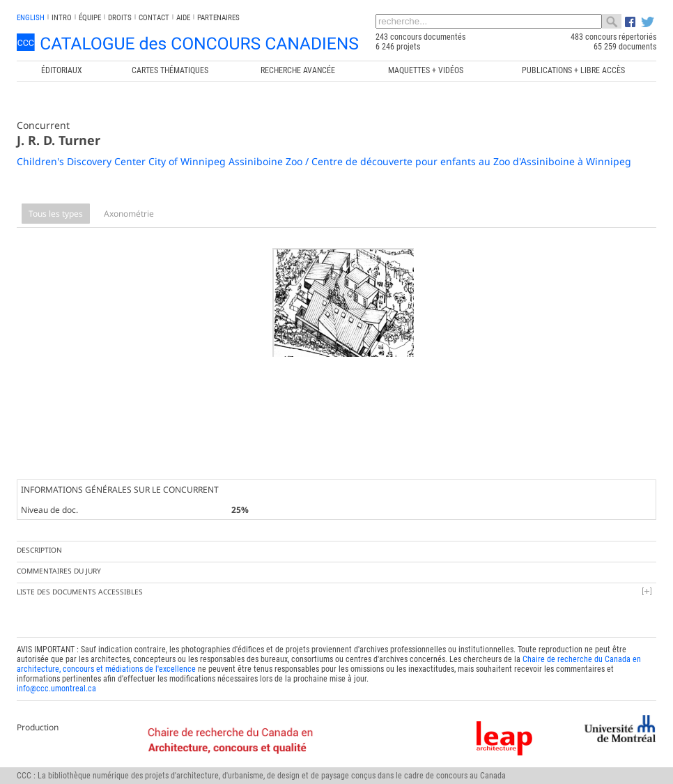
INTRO (62, 18)
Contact (154, 18)
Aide (183, 18)
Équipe (90, 18)
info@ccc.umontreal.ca (56, 676)
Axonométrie (129, 214)
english (31, 18)
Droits (120, 18)
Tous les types (56, 214)
